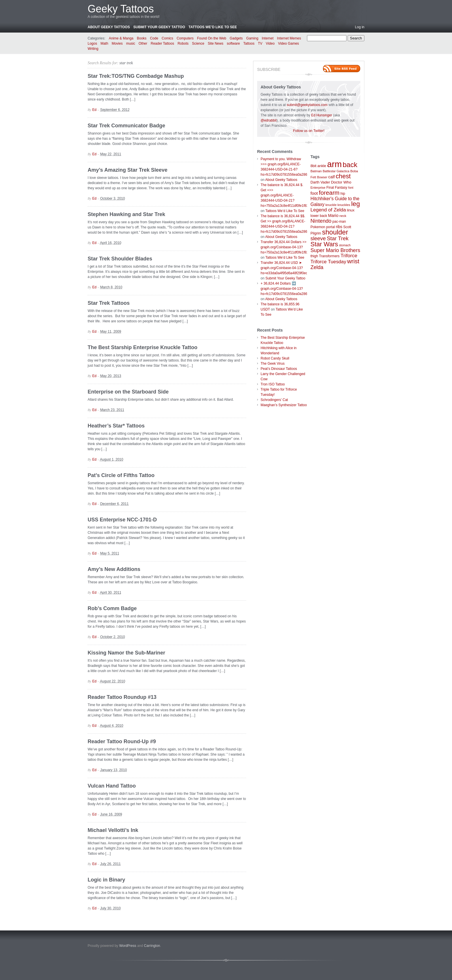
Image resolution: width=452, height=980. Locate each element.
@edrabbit (269, 120)
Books (142, 38)
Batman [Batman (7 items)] (316, 171)
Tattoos (249, 43)
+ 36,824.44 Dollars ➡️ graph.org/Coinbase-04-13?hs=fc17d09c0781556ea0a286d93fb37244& (294, 289)
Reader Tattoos (162, 43)
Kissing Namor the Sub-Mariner (126, 653)
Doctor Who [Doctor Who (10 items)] (341, 182)
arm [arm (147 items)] (335, 164)
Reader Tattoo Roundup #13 (122, 697)
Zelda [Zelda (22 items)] (317, 267)
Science (198, 43)
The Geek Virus (273, 364)
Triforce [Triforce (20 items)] (349, 256)
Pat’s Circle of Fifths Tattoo (121, 475)
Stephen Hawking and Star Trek (126, 214)
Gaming (252, 38)
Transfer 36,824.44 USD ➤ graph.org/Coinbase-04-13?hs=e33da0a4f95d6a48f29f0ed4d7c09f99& (293, 268)
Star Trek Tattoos (109, 303)
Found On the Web (212, 38)
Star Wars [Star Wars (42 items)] (324, 244)
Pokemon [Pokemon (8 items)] (318, 227)
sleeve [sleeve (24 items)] (318, 238)
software (233, 43)
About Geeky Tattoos (109, 27)
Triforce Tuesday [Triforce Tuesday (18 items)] (328, 262)
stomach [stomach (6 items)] (345, 245)
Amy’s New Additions (114, 569)
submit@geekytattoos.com (307, 105)
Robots (183, 43)
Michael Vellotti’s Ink (113, 830)
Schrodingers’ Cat (274, 400)
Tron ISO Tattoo (273, 384)
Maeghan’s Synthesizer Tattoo (284, 405)
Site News (216, 43)
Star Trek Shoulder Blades (120, 259)
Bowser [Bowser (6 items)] (322, 177)
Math (104, 43)
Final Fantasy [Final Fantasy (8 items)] (337, 188)
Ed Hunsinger (322, 115)
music (130, 43)
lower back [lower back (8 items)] (319, 216)
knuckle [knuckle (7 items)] (331, 205)
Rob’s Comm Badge (112, 608)
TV (260, 43)
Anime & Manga (121, 38)
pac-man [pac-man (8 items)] (339, 222)
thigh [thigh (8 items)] (314, 256)
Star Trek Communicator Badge (126, 126)
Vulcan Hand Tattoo (112, 786)
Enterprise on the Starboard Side (128, 392)
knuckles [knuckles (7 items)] (344, 205)
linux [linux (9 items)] (351, 210)
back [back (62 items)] (350, 165)
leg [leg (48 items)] (355, 204)
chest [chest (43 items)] (343, 176)
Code (154, 38)
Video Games (289, 43)
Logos (92, 43)
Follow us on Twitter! (309, 131)
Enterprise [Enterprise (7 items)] (318, 188)
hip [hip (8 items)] (343, 194)
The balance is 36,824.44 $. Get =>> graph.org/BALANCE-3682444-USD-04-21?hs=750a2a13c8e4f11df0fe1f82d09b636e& (293, 195)
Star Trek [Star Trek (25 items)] (338, 238)
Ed (94, 110)
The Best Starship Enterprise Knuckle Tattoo (143, 347)
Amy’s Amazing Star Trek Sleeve (128, 170)
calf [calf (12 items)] (332, 177)
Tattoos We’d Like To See (213, 27)
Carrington (152, 946)
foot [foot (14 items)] (314, 193)
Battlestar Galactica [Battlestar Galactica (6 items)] (336, 171)
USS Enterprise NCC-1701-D (122, 520)
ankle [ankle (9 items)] (322, 166)
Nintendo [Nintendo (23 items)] (321, 221)
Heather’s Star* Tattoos (116, 426)
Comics (167, 38)
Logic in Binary (106, 880)
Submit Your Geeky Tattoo (159, 27)
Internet (268, 38)
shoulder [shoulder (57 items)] (335, 232)
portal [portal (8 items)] (330, 227)
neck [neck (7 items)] (343, 216)
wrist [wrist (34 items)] (353, 261)
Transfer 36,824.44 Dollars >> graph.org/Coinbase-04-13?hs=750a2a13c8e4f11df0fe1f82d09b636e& (293, 247)
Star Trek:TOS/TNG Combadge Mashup (136, 76)
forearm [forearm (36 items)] (329, 193)
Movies (117, 43)
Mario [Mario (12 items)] (333, 215)
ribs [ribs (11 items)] (339, 227)
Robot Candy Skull (275, 358)
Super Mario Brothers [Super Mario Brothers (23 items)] (335, 250)
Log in (360, 27)
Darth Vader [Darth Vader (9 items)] (320, 182)
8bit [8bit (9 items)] (313, 166)
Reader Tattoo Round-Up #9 (122, 741)
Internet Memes (289, 38)
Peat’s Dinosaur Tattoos (279, 369)
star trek (126, 63)
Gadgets (236, 38)
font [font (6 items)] (351, 188)
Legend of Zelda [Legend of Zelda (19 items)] (328, 210)
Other (143, 43)
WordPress (128, 946)
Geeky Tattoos (121, 9)
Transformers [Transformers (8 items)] (329, 256)
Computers (185, 38)
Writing (93, 49)
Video (270, 43)
